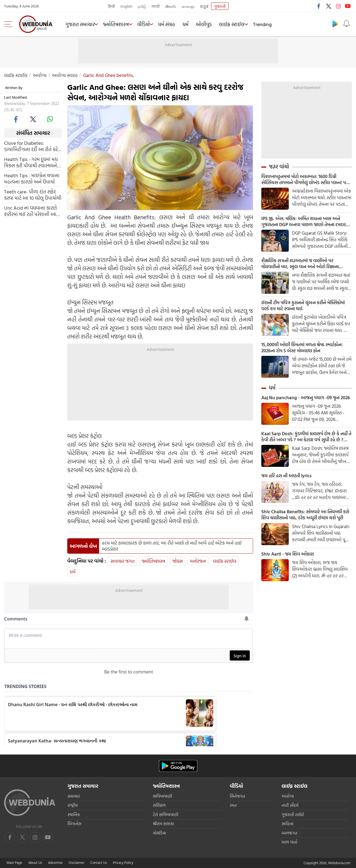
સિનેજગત (237, 796)
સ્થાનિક (74, 815)
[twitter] (33, 119)
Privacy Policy (123, 863)
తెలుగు (171, 6)
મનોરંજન (198, 561)
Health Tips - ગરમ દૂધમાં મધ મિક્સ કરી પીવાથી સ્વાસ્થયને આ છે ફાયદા (31, 162)
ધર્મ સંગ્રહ (173, 24)
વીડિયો (148, 24)
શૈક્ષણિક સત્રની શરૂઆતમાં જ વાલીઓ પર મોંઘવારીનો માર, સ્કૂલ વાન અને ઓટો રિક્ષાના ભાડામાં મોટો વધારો (304, 266)
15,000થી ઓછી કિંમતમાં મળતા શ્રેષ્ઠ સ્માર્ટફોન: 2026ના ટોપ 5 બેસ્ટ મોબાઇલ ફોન (305, 353)
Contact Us (99, 863)
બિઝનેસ (74, 824)
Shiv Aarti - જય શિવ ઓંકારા (289, 569)
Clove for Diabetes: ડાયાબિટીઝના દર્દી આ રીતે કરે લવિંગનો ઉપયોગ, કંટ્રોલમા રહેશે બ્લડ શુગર (31, 146)
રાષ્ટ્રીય (73, 805)
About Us (35, 863)
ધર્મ (192, 24)
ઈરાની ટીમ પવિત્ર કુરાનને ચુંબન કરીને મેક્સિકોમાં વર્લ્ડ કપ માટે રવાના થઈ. (296, 309)
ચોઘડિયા (159, 833)
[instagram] (48, 837)
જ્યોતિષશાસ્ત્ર (119, 24)
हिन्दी (111, 6)
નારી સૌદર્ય (290, 805)
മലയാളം (188, 6)
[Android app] (178, 766)
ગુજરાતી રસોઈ (293, 815)
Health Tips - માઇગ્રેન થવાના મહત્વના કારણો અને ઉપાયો (32, 179)
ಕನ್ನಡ (204, 6)
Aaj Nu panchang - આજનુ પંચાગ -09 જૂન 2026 (302, 407)
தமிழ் (142, 6)
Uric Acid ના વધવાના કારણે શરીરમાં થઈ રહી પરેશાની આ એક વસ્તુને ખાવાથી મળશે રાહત (30, 211)
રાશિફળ (159, 805)
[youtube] (35, 837)
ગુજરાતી (220, 6)
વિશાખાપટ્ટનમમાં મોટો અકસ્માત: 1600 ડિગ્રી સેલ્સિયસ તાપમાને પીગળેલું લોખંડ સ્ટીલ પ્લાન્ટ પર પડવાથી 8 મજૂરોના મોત (305, 180)
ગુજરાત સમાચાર (81, 24)
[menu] (10, 24)
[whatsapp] (50, 119)
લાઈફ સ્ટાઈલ (238, 24)
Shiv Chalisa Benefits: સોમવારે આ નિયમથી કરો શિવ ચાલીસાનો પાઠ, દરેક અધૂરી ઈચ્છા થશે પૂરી (306, 529)
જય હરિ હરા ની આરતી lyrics (289, 490)
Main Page (14, 863)
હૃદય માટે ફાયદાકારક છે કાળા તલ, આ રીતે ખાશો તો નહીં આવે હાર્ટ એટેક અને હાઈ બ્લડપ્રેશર (172, 546)
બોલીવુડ (210, 24)
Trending (271, 24)
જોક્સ (178, 561)
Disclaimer (76, 863)
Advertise (55, 863)
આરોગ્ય (40, 75)
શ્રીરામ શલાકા (163, 824)
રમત (233, 805)
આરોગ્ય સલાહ (65, 75)
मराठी (156, 6)
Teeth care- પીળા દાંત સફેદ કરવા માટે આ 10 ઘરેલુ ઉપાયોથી (33, 195)
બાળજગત (289, 833)
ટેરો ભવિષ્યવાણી (166, 815)
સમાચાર (74, 796)
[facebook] (16, 119)
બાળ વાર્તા (289, 842)
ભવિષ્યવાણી (162, 796)
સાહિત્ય (288, 824)
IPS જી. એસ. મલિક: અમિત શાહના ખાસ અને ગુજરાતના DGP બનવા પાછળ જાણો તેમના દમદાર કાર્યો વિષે (304, 223)
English (126, 6)
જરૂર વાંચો (279, 167)
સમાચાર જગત (123, 561)
